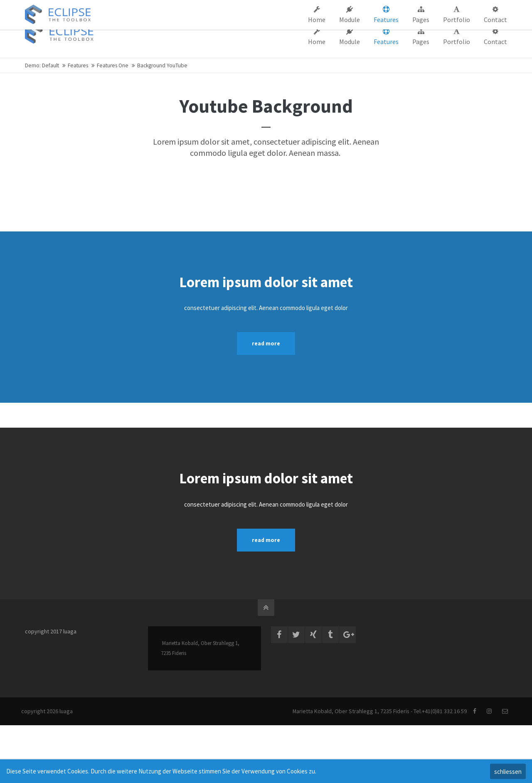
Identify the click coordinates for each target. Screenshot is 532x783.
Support (368, 7)
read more (266, 343)
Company (336, 7)
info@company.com (168, 7)
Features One (113, 65)
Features (78, 65)
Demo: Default (42, 65)
